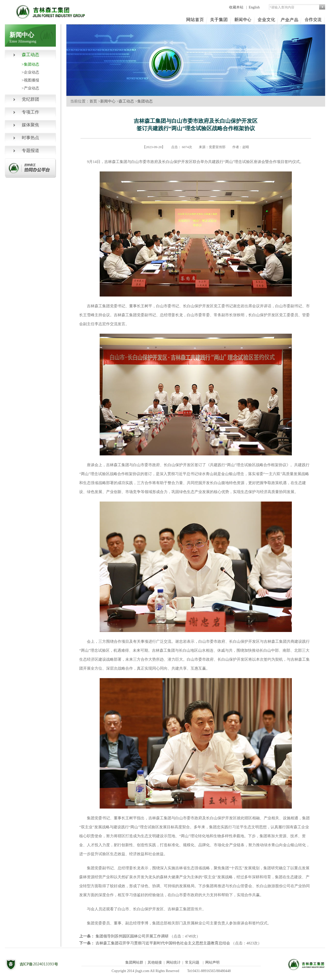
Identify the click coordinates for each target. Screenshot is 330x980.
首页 (93, 101)
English (254, 7)
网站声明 (212, 962)
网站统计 (173, 962)
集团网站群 (134, 962)
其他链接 (155, 962)
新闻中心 (108, 101)
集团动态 (145, 101)
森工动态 (126, 101)
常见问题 (192, 962)
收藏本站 (237, 7)
